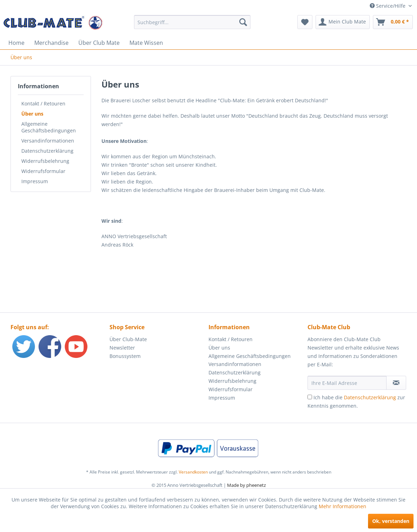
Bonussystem (125, 356)
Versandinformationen (48, 141)
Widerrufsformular (43, 171)
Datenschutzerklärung (47, 151)
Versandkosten (193, 472)
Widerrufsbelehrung (45, 161)
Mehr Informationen (342, 506)
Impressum (35, 181)
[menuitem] (192, 22)
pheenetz (256, 485)
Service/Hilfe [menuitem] (388, 6)
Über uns (32, 114)
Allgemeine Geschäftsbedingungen (49, 127)
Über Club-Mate (128, 339)
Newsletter (122, 348)
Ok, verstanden (391, 521)
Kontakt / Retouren (43, 103)
